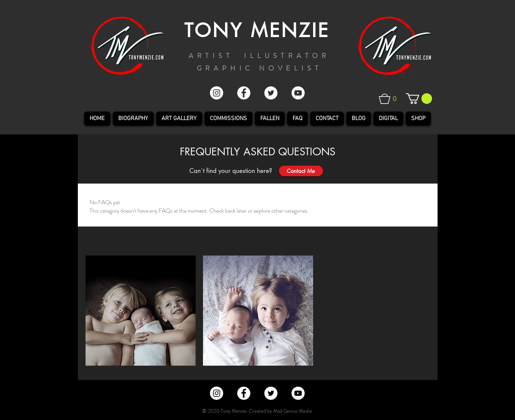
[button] (393, 99)
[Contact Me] (301, 171)
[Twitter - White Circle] (271, 93)
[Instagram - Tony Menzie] (217, 93)
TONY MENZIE (257, 30)
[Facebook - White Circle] (244, 93)
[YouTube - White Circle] (298, 93)
